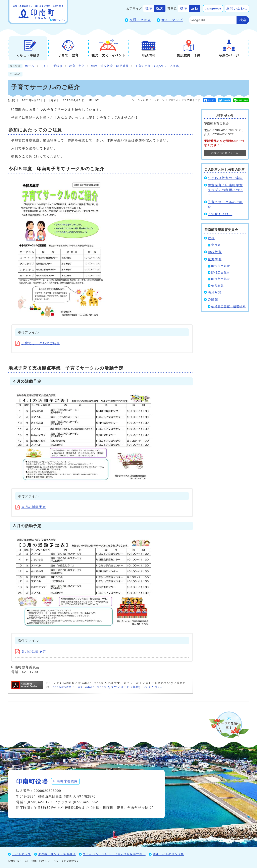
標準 (149, 8)
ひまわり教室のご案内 (225, 178)
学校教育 (215, 252)
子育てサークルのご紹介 (38, 343)
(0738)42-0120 (39, 802)
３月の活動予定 (31, 652)
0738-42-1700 (223, 130)
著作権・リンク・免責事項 (57, 854)
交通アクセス (140, 20)
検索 (243, 20)
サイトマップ (172, 20)
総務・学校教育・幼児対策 (110, 66)
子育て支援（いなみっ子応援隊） (159, 66)
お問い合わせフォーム (225, 153)
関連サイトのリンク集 (168, 854)
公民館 (213, 300)
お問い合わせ (237, 8)
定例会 (216, 245)
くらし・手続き (52, 66)
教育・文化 (77, 66)
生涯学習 (215, 259)
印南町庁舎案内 (65, 781)
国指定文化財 (221, 266)
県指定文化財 (221, 273)
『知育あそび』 (220, 214)
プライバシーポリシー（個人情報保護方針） (114, 854)
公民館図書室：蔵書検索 (228, 306)
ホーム (30, 66)
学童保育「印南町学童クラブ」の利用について (225, 190)
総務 (211, 238)
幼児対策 (215, 292)
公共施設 (217, 286)
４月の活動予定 (31, 507)
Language (213, 8)
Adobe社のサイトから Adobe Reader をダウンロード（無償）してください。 (108, 687)
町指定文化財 (221, 279)
